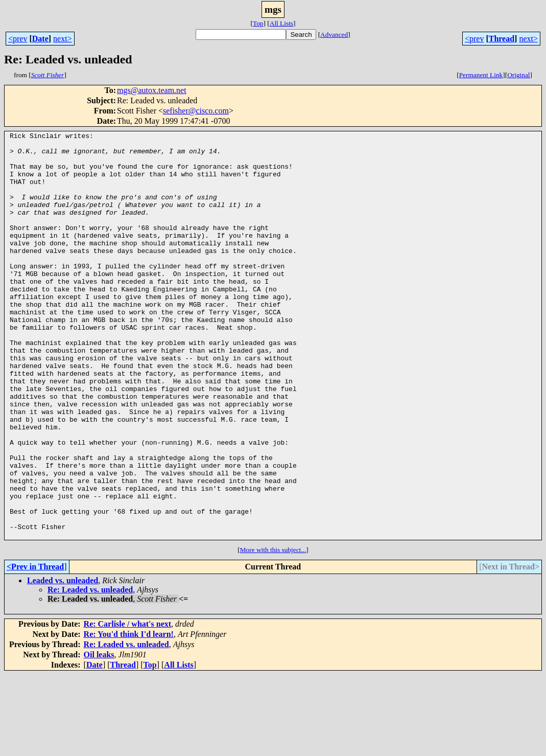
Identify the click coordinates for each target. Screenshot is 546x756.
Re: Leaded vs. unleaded (90, 671)
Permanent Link (481, 75)
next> (63, 39)
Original (518, 75)
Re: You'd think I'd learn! (129, 715)
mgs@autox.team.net (152, 90)
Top (258, 23)
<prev (18, 39)
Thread (502, 39)
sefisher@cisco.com (196, 111)
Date (40, 39)
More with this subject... (273, 631)
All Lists (281, 23)
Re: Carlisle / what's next (128, 705)
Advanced (334, 35)
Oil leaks (99, 736)
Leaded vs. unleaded (63, 662)
